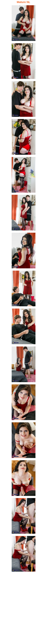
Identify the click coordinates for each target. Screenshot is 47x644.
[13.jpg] (24, 479)
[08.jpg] (24, 289)
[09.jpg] (24, 327)
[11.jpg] (24, 403)
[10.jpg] (24, 365)
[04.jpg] (24, 138)
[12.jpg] (24, 441)
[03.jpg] (24, 100)
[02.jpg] (24, 62)
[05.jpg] (24, 176)
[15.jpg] (24, 555)
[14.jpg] (24, 517)
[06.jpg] (24, 213)
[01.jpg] (24, 24)
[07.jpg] (24, 251)
